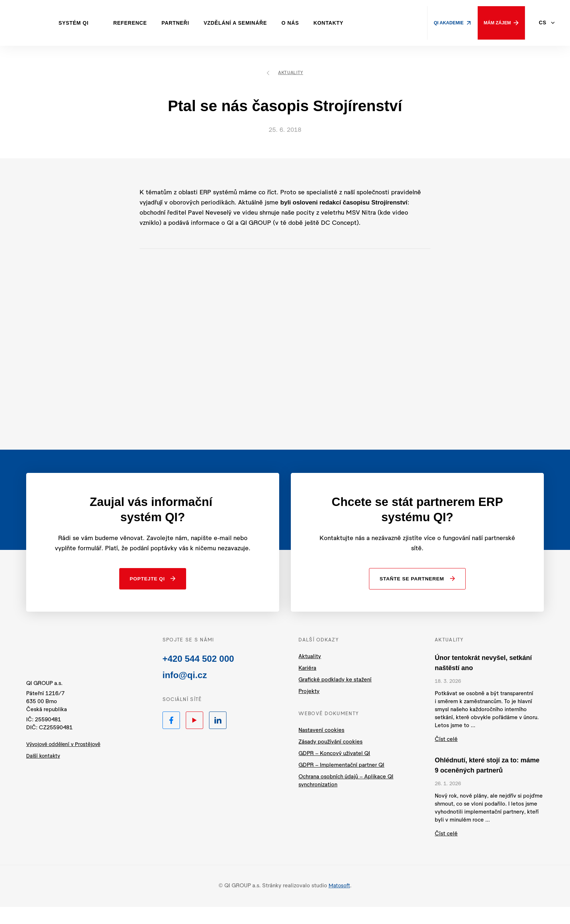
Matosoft (339, 903)
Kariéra (307, 686)
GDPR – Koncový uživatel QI (334, 771)
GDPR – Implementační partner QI (341, 783)
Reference (142, 23)
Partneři (186, 23)
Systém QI (85, 23)
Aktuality (285, 73)
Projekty (309, 709)
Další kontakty (44, 777)
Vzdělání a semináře (246, 23)
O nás (301, 23)
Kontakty (340, 23)
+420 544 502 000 (201, 677)
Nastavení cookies (321, 748)
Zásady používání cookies (330, 759)
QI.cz (66, 671)
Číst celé (446, 757)
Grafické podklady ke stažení (335, 697)
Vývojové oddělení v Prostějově (66, 765)
